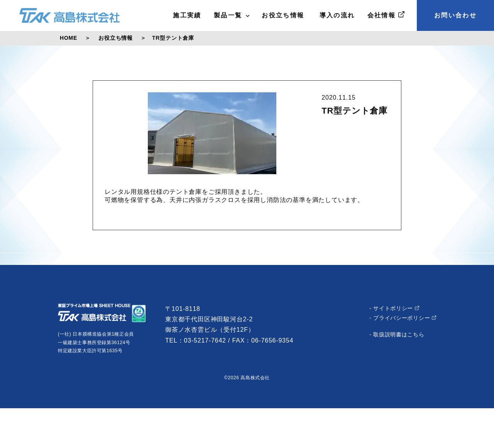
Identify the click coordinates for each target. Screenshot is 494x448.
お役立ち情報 (283, 15)
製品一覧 (232, 15)
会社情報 (386, 15)
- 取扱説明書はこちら (397, 334)
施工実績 (187, 15)
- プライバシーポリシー (403, 318)
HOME (69, 38)
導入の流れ (336, 15)
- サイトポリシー (394, 308)
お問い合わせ (455, 15)
